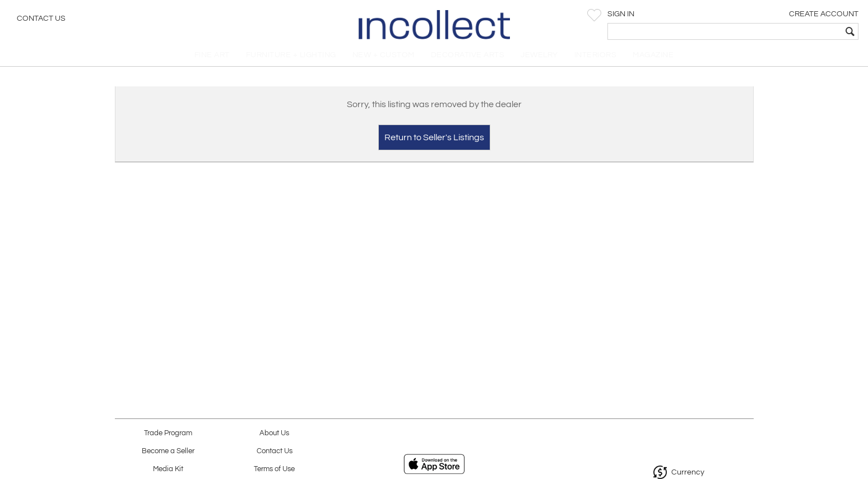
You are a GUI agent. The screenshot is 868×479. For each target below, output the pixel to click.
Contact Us (41, 20)
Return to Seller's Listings (434, 144)
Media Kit (168, 469)
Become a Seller (168, 451)
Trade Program (168, 433)
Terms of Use (274, 469)
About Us (274, 433)
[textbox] (779, 31)
